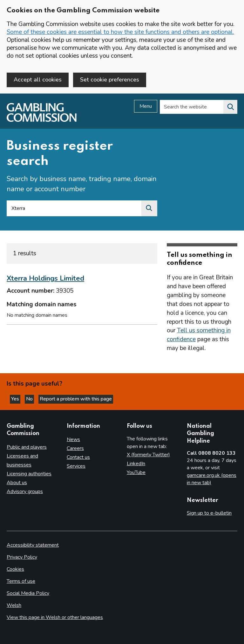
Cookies (15, 569)
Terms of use (21, 581)
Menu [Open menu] (146, 106)
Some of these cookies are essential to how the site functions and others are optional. (120, 32)
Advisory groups (25, 491)
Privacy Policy (22, 557)
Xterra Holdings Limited (45, 278)
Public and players (27, 447)
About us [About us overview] (17, 483)
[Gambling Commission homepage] (42, 120)
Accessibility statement (33, 545)
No (30, 399)
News (73, 439)
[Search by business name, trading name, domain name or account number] (74, 208)
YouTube (136, 472)
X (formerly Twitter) (148, 455)
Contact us (78, 457)
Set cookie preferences (110, 80)
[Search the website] (230, 107)
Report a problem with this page (76, 399)
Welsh (14, 605)
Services (76, 466)
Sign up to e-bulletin (209, 513)
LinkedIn (136, 464)
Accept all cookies (38, 80)
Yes (16, 399)
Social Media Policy (28, 593)
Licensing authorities (29, 474)
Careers (75, 448)
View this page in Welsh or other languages (55, 617)
